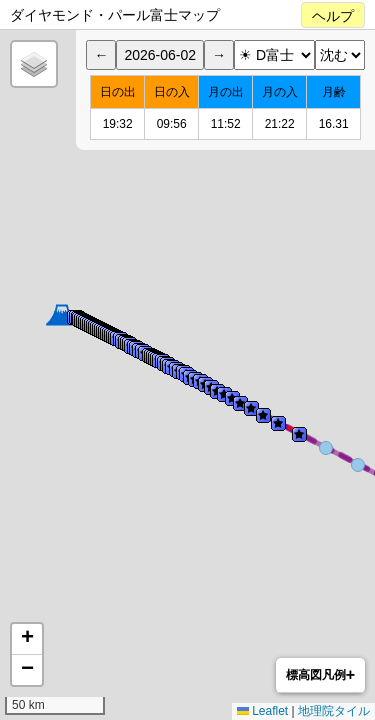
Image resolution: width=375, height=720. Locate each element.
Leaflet (262, 711)
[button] (62, 315)
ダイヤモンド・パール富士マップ (115, 15)
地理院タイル (334, 711)
